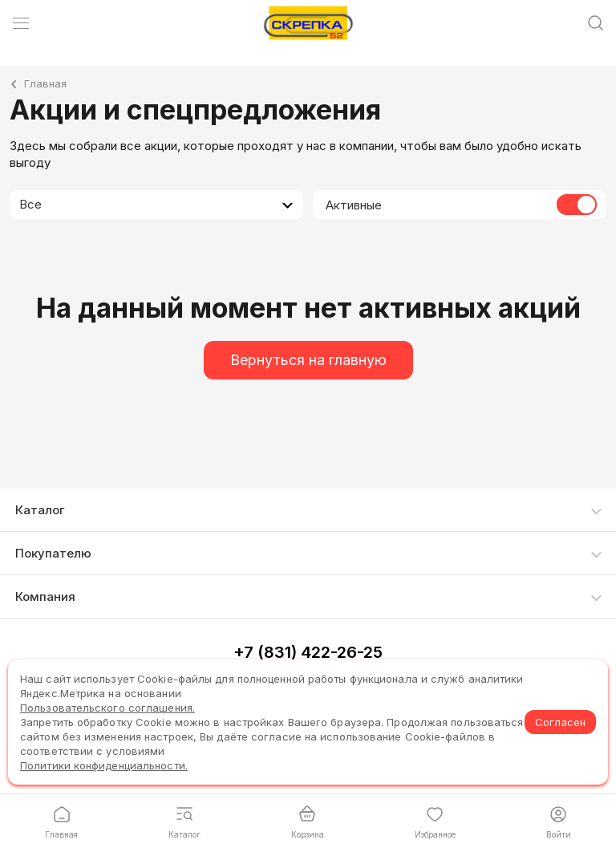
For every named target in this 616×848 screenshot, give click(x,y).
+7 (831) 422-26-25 (308, 652)
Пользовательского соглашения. (107, 708)
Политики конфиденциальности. (104, 765)
